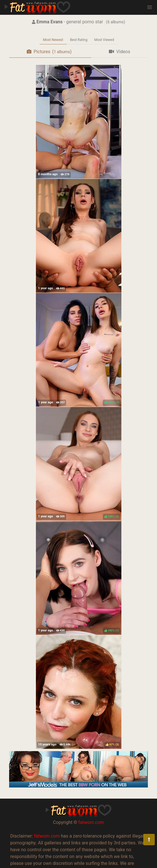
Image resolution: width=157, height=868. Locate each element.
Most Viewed (104, 40)
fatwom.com (91, 822)
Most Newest (53, 40)
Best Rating (79, 40)
